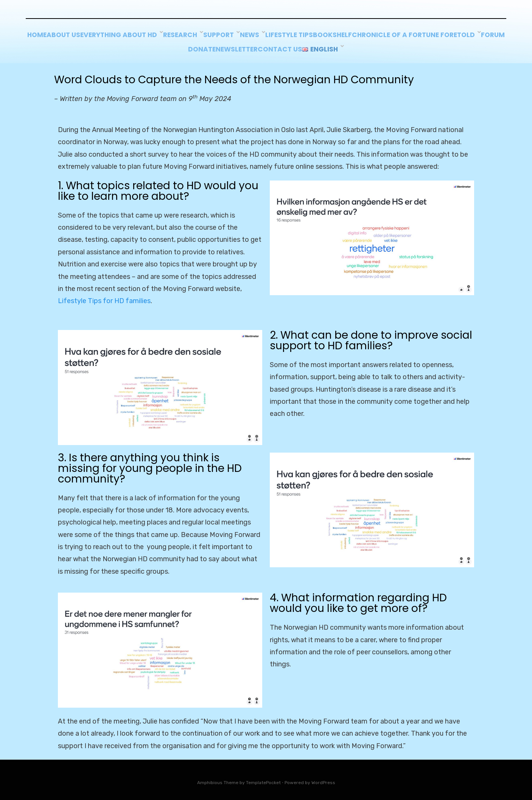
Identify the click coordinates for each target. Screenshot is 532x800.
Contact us (365, 46)
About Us (132, 36)
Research (256, 36)
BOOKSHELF (428, 36)
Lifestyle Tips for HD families (104, 297)
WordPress (323, 778)
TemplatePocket (263, 778)
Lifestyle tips (376, 36)
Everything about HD (194, 36)
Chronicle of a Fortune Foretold (156, 46)
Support (298, 36)
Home (96, 36)
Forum (234, 46)
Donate (269, 46)
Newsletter (313, 46)
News (333, 36)
